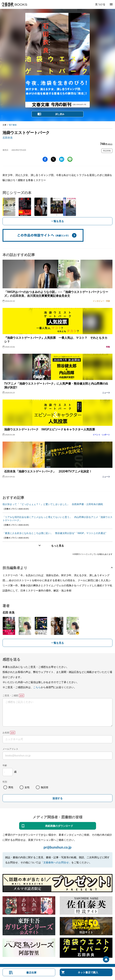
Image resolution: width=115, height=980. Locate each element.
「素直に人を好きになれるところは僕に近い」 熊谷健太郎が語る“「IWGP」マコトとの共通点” (54, 533)
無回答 (45, 787)
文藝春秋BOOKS (14, 4)
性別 (5, 782)
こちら (37, 687)
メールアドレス (10, 749)
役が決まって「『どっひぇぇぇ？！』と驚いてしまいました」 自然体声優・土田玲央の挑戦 (53, 504)
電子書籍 (13, 125)
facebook (45, 159)
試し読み (60, 114)
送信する (57, 798)
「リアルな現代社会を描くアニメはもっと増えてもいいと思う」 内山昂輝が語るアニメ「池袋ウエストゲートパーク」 (57, 519)
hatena (62, 159)
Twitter (53, 159)
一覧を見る (57, 221)
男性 (11, 787)
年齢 (5, 765)
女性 (27, 787)
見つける (100, 4)
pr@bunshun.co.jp (57, 847)
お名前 (6, 732)
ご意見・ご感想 (10, 695)
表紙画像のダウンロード (59, 826)
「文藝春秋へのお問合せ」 (56, 862)
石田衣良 (8, 138)
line (70, 159)
